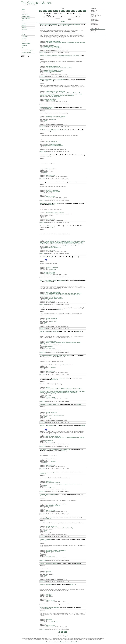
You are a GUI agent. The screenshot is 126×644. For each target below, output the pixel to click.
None (52, 45)
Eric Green (70, 93)
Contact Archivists (26, 52)
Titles (23, 32)
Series (23, 34)
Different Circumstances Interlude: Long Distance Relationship (56, 25)
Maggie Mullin (67, 295)
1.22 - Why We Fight (76, 484)
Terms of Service (26, 43)
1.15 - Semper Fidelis (56, 297)
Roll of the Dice (44, 607)
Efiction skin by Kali (63, 636)
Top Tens (24, 23)
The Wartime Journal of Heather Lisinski (50, 130)
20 (57, 379)
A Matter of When (44, 495)
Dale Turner (74, 241)
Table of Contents (51, 49)
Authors (24, 25)
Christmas (63, 117)
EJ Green (55, 43)
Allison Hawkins (50, 241)
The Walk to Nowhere (45, 563)
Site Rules (24, 46)
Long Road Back (44, 155)
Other (84, 11)
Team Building (44, 257)
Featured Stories (26, 16)
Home (23, 10)
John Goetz (46, 391)
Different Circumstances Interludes (52, 48)
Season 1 (53, 144)
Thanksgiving (55, 190)
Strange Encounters (45, 332)
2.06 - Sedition (55, 622)
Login (23, 12)
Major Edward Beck (64, 391)
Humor (46, 322)
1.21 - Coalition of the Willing (69, 438)
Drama (56, 70)
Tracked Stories (26, 19)
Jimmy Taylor (49, 244)
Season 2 (53, 119)
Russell (62, 95)
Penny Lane (50, 107)
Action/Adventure (48, 146)
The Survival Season (45, 378)
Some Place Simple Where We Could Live (50, 355)
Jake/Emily (49, 572)
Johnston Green (44, 44)
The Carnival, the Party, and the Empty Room (51, 450)
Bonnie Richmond (57, 93)
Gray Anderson (70, 243)
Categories (25, 30)
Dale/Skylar (49, 481)
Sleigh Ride (43, 107)
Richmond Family (50, 117)
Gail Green (67, 43)
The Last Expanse (44, 472)
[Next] (66, 632)
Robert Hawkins (44, 245)
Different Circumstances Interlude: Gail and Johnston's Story (55, 56)
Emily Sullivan (43, 243)
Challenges (25, 21)
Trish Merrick (73, 393)
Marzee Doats (77, 25)
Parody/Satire (57, 248)
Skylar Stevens (56, 191)
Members (24, 28)
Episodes (24, 39)
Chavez (68, 241)
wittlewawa (49, 585)
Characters (25, 37)
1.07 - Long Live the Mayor (58, 415)
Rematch (42, 182)
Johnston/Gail (57, 67)
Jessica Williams (65, 94)
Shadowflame (55, 332)
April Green (49, 43)
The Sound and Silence (46, 404)
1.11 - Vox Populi (55, 484)
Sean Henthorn (59, 245)
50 (40, 427)
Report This (43, 53)
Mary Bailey (49, 191)
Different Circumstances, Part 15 (48, 80)
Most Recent (25, 14)
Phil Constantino (55, 95)
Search (24, 41)
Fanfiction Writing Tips (28, 50)
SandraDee (50, 426)
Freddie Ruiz (61, 43)
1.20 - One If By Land (56, 438)
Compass (42, 585)
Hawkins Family (57, 365)
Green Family (49, 41)
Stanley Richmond (69, 95)
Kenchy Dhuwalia (66, 244)
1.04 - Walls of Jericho (57, 345)
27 (53, 282)
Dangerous (43, 426)
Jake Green (82, 43)
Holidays (58, 117)
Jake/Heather (56, 41)
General (48, 240)
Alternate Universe (49, 47)
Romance (56, 47)
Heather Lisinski (75, 43)
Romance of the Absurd (49, 272)
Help (23, 48)
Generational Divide (45, 226)
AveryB (51, 607)
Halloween (54, 142)
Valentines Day (62, 504)
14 (53, 81)
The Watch (43, 517)
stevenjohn (93, 22)
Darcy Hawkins (81, 241)
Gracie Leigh (63, 243)
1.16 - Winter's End (56, 97)
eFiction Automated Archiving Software (69, 642)
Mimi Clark (48, 95)
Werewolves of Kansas (46, 203)
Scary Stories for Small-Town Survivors (50, 308)
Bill (55, 241)
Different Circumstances (50, 99)
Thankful (42, 540)
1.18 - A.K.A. (54, 321)
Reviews (65, 26)
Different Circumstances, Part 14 (48, 280)
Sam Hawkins (52, 245)
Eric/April (56, 92)
